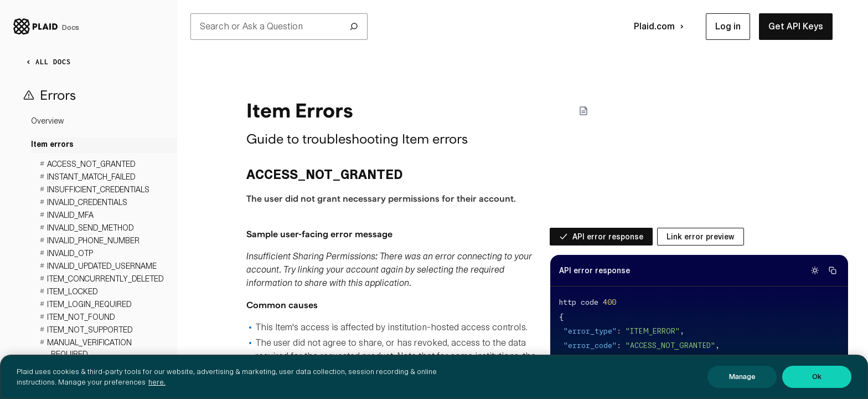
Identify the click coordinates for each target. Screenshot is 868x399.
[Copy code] (833, 270)
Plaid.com (661, 27)
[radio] (601, 237)
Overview (47, 121)
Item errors (52, 145)
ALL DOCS (46, 62)
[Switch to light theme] (815, 270)
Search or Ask (279, 27)
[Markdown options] (583, 111)
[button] (728, 27)
